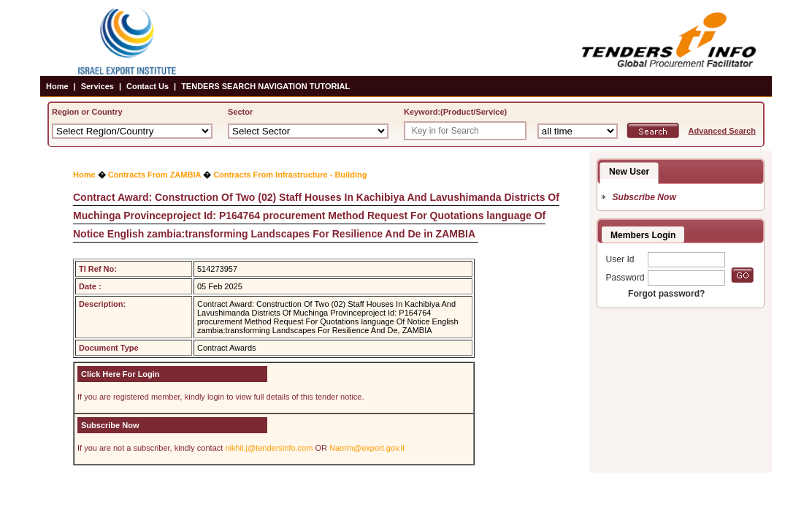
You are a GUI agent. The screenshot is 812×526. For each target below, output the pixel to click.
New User (629, 172)
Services (97, 86)
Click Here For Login (120, 374)
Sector (240, 112)
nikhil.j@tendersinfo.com (269, 448)
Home (57, 86)
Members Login (643, 235)
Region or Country (87, 112)
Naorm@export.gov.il (367, 448)
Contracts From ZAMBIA (154, 175)
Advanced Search (722, 131)
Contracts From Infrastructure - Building (290, 175)
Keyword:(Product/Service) (455, 112)
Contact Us (148, 86)
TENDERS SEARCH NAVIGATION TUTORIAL (265, 86)
